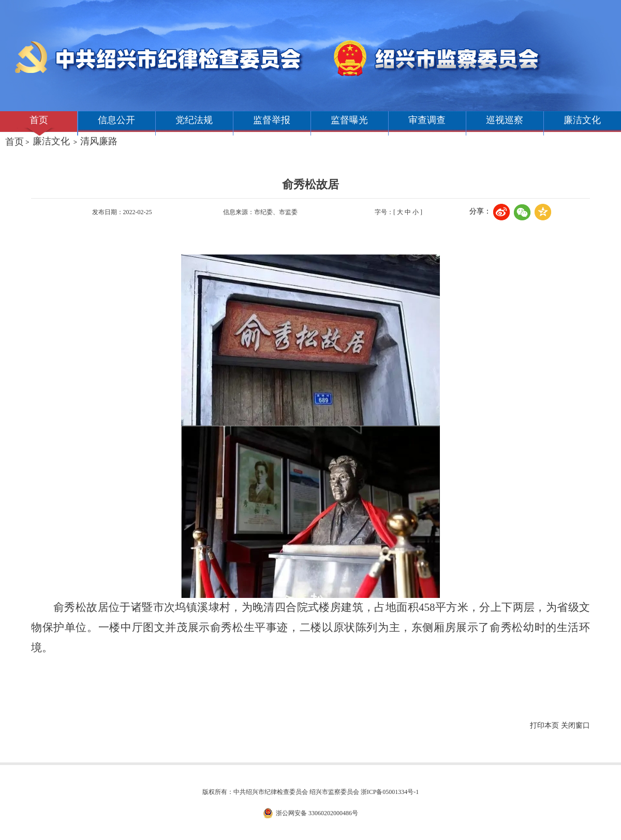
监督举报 (272, 120)
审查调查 (427, 120)
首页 (39, 120)
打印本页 (544, 725)
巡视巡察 (505, 120)
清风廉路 (99, 141)
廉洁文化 (582, 120)
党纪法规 (194, 120)
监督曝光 (349, 120)
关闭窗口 (575, 725)
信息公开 (116, 120)
